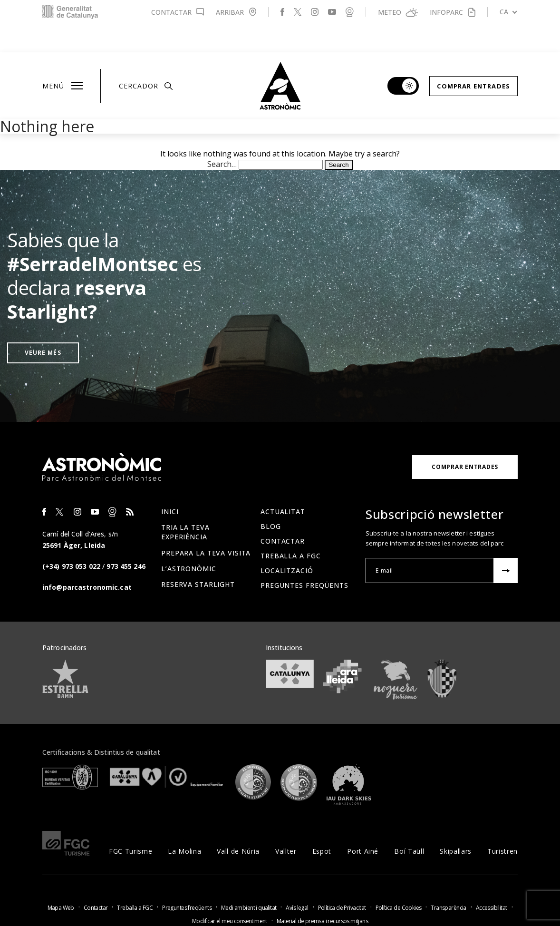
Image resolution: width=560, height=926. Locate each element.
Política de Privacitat (342, 880)
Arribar (230, 12)
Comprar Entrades (473, 58)
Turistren (502, 823)
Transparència (448, 880)
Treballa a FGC (290, 528)
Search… (222, 136)
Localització (287, 542)
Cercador (146, 58)
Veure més (43, 325)
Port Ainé (363, 823)
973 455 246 (126, 538)
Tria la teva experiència (185, 504)
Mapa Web (61, 880)
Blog (271, 498)
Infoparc (446, 12)
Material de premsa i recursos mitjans (322, 893)
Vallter (286, 823)
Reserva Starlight (198, 556)
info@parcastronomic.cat (87, 559)
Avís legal (297, 880)
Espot (322, 823)
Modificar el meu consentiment (230, 893)
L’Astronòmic (189, 541)
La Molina (184, 823)
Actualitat (283, 483)
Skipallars (456, 823)
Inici (170, 483)
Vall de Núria (238, 823)
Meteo (390, 12)
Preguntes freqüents (304, 557)
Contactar (171, 12)
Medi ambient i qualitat (249, 880)
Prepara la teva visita (206, 525)
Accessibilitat (492, 880)
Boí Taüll (409, 823)
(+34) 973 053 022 (71, 538)
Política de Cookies (399, 880)
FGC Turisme (130, 823)
